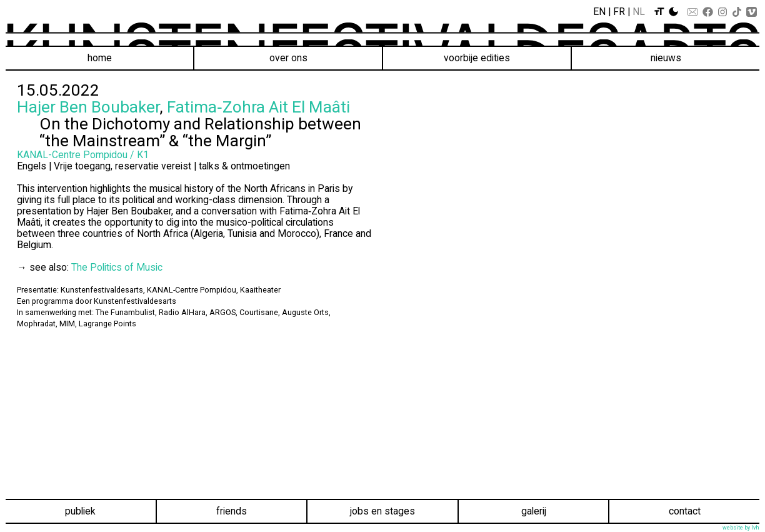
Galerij (534, 511)
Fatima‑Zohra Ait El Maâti (258, 107)
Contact (685, 511)
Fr (619, 12)
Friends (232, 511)
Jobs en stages (382, 511)
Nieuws (666, 58)
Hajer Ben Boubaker (88, 107)
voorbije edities (477, 58)
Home (100, 58)
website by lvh (741, 528)
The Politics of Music (117, 267)
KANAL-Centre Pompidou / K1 (83, 155)
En (599, 12)
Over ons (288, 58)
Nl (639, 12)
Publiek (80, 511)
